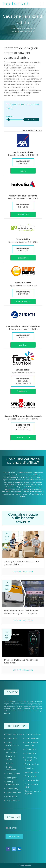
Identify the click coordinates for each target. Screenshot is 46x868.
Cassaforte (29, 768)
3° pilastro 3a (30, 749)
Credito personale (14, 735)
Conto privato (31, 776)
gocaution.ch (23, 258)
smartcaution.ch (23, 301)
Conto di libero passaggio (31, 744)
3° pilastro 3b (30, 753)
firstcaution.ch (23, 391)
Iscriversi (14, 836)
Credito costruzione (11, 768)
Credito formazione (11, 751)
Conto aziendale (32, 780)
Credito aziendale (13, 793)
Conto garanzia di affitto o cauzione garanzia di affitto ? (21, 563)
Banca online (11, 797)
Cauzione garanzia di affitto (33, 792)
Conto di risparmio (33, 735)
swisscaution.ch (23, 437)
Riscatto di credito (10, 758)
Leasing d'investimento (12, 783)
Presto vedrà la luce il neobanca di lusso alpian (21, 661)
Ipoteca (9, 763)
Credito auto (11, 739)
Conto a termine (32, 739)
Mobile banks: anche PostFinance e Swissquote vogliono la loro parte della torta (21, 612)
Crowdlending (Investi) (31, 759)
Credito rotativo (13, 774)
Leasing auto (11, 778)
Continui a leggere (23, 572)
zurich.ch (23, 345)
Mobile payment (32, 772)
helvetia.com (23, 214)
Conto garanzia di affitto (33, 786)
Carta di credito (13, 801)
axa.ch (23, 171)
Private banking (32, 764)
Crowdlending (12, 789)
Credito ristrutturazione (13, 744)
